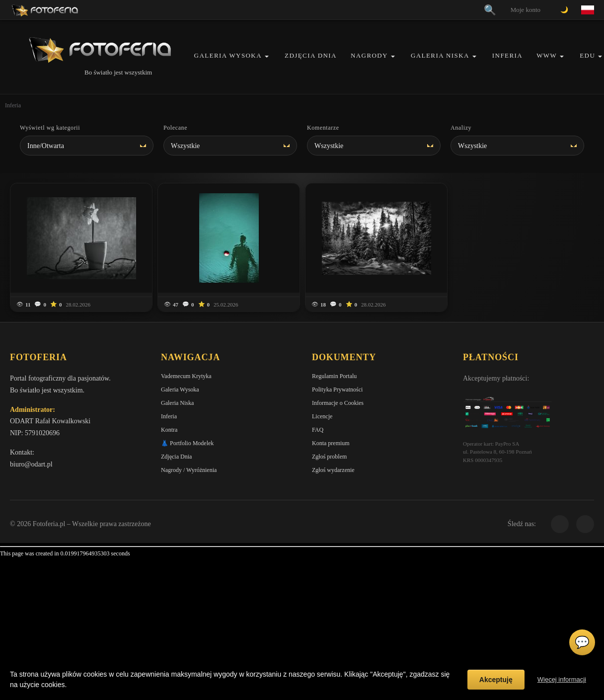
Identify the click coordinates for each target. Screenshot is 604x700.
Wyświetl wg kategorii (50, 128)
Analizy (461, 128)
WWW (547, 55)
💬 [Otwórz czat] (582, 642)
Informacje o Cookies (338, 403)
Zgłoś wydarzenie (333, 470)
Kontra (169, 430)
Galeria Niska (440, 55)
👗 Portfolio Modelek (187, 443)
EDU (587, 55)
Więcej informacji (562, 679)
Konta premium (331, 443)
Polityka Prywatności (337, 389)
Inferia (507, 55)
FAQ (318, 430)
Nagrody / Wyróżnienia (189, 470)
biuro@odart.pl (31, 464)
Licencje (322, 416)
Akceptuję (496, 680)
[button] (267, 56)
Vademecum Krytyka (186, 376)
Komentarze (323, 128)
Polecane (175, 128)
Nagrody (369, 55)
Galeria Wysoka (228, 55)
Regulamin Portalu (334, 376)
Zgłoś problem (329, 457)
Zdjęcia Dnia (311, 55)
